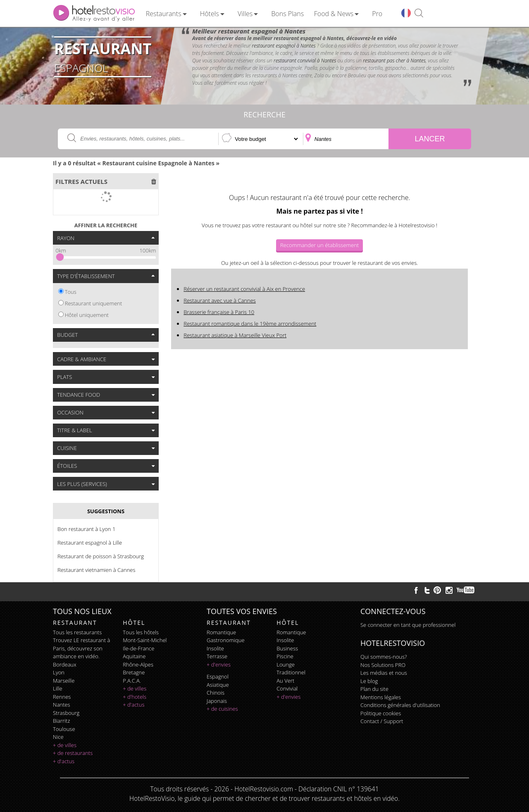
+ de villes (65, 745)
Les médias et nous (384, 673)
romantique (221, 632)
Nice (58, 737)
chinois (216, 693)
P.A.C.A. (132, 681)
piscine (285, 656)
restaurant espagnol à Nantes (284, 46)
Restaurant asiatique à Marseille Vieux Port (235, 335)
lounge (286, 664)
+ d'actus (64, 761)
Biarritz (61, 721)
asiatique (218, 685)
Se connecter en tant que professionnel (408, 625)
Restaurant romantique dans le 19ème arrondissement (250, 324)
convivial (287, 688)
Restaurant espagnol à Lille (90, 543)
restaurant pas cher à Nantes (394, 61)
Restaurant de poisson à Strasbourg (101, 556)
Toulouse (64, 729)
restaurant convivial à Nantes (305, 61)
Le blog (369, 681)
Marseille (64, 681)
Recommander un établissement (319, 245)
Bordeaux (65, 664)
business (287, 648)
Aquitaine (134, 656)
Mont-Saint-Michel (145, 640)
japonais (217, 701)
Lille (58, 688)
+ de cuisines (222, 709)
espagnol (218, 676)
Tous (71, 292)
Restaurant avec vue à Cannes (220, 300)
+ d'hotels (135, 697)
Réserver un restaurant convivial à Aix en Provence (244, 289)
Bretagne (134, 672)
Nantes (61, 705)
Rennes (62, 697)
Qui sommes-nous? (384, 657)
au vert (285, 681)
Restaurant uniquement (94, 303)
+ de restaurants (73, 753)
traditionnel (291, 672)
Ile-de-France (138, 648)
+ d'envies (219, 664)
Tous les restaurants (77, 632)
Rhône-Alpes (138, 664)
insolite (215, 648)
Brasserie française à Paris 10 (219, 312)
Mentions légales (381, 697)
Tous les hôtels (141, 632)
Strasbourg (66, 713)
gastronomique (226, 640)
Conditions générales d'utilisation (400, 705)
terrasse (217, 656)
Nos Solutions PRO (383, 665)
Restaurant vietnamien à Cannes (97, 570)
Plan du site (374, 689)
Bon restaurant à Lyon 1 (86, 529)
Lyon (59, 672)
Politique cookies (381, 713)
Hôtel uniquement (87, 315)
